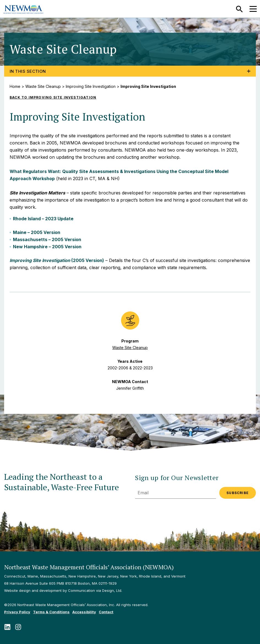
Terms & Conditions (51, 612)
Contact (106, 612)
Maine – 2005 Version (37, 232)
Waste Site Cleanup (43, 86)
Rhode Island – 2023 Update (43, 219)
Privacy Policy (17, 612)
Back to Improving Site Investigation (53, 97)
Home (15, 86)
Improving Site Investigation (91, 86)
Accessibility (84, 612)
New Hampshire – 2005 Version (47, 247)
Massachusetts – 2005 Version (47, 239)
